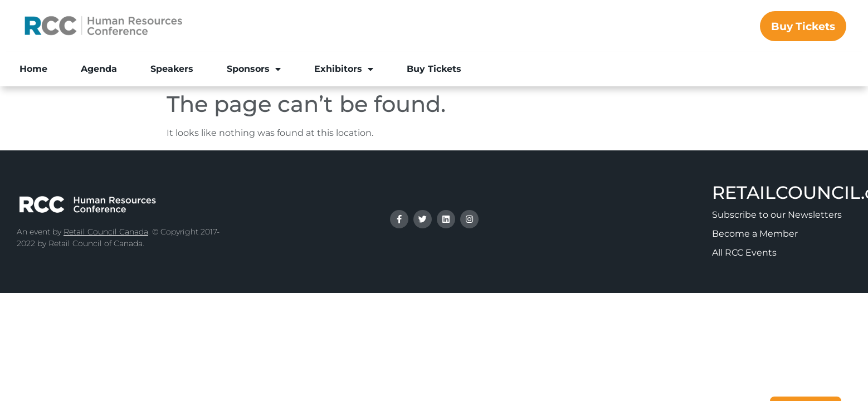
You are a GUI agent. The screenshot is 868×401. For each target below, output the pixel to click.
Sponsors (254, 69)
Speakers (172, 69)
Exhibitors (344, 69)
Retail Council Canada (106, 232)
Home (33, 69)
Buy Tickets (434, 69)
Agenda (99, 69)
